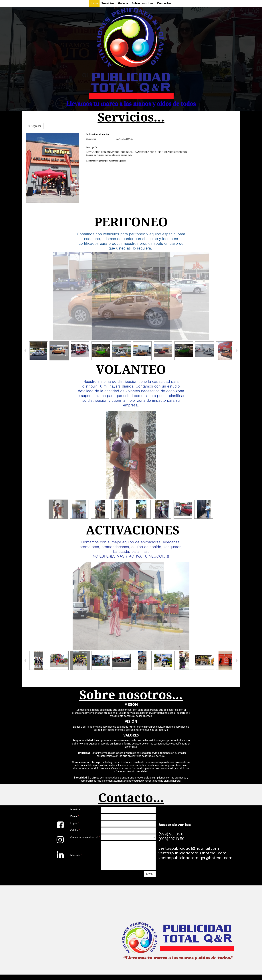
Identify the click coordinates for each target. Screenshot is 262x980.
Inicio (94, 3)
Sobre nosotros (142, 3)
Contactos (164, 3)
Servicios (108, 3)
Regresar (34, 126)
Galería (123, 3)
